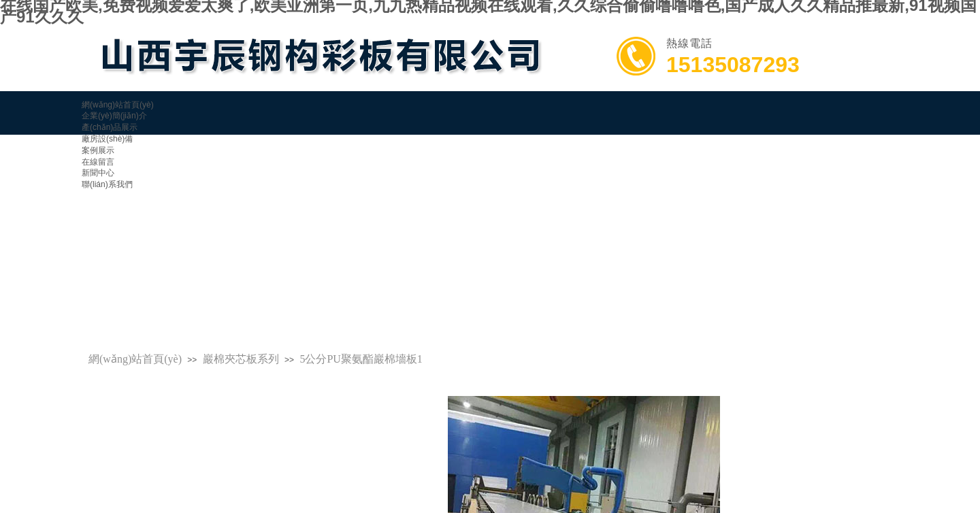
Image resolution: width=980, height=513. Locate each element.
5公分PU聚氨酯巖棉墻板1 (361, 359)
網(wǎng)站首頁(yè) (135, 359)
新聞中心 (98, 173)
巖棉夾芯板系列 (241, 359)
